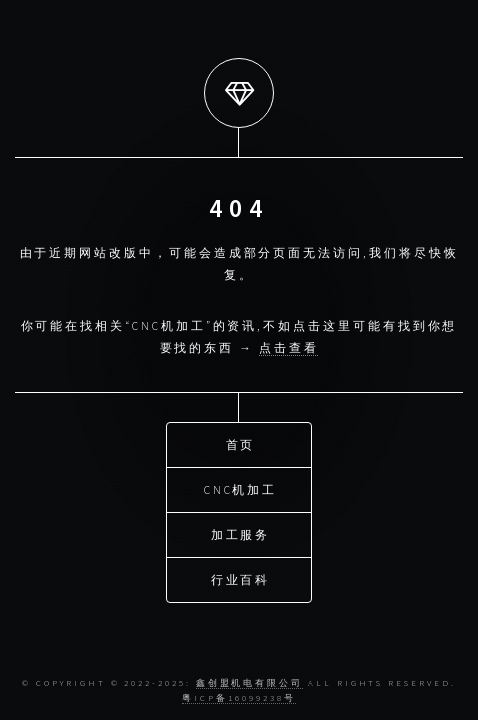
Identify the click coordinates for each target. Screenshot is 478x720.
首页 (241, 443)
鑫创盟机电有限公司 (249, 682)
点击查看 (289, 347)
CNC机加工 (241, 488)
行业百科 (241, 578)
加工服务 (241, 533)
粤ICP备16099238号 (238, 697)
